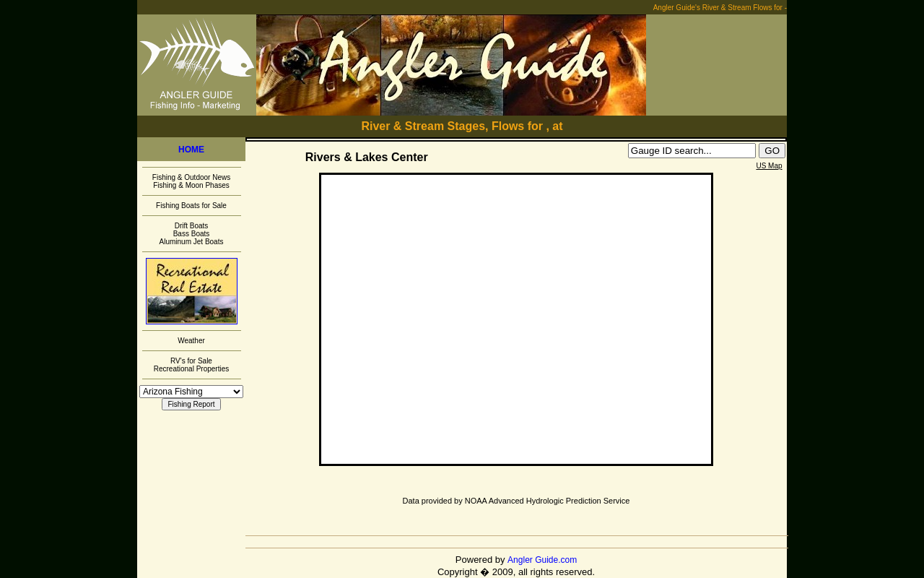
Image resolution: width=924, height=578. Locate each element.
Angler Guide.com (542, 560)
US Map (769, 166)
